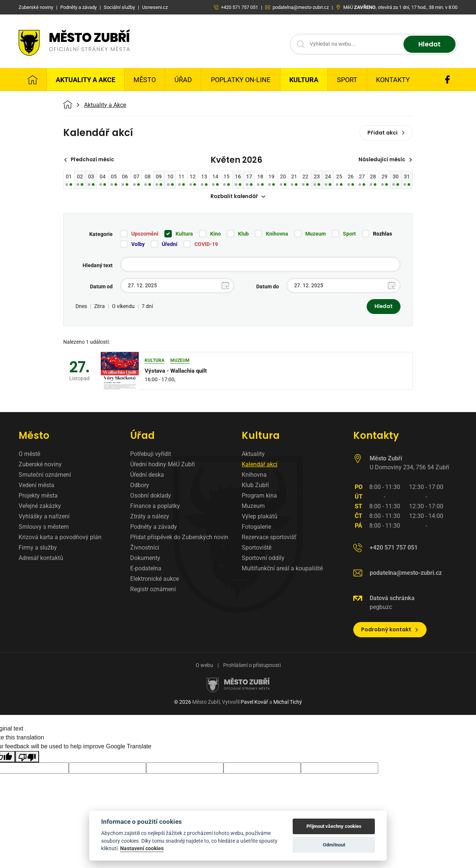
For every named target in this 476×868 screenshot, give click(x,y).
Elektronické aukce (155, 579)
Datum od (101, 287)
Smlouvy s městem (44, 527)
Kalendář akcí (260, 465)
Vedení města (36, 486)
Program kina (259, 496)
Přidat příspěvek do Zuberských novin (179, 538)
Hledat (429, 44)
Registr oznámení (153, 590)
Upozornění (145, 234)
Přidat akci (386, 133)
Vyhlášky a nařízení (44, 517)
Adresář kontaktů (41, 559)
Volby (138, 244)
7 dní (147, 307)
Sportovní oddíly (263, 559)
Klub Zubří (255, 486)
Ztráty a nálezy (150, 517)
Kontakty (393, 80)
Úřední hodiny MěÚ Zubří (163, 465)
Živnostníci (145, 548)
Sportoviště (257, 548)
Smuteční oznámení (45, 475)
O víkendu (123, 307)
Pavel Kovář (254, 703)
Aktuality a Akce (86, 80)
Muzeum (316, 234)
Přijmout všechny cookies (334, 826)
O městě (29, 455)
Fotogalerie (256, 527)
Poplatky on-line (241, 80)
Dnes (81, 307)
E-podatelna (146, 569)
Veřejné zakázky (40, 507)
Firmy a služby (38, 548)
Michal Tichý (288, 703)
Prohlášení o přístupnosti (252, 666)
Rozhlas (382, 234)
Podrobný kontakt (390, 630)
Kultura (304, 80)
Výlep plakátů (260, 517)
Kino (216, 234)
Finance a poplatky (155, 507)
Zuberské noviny (40, 465)
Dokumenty (145, 559)
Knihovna (277, 234)
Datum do (268, 287)
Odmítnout (334, 845)
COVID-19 (206, 244)
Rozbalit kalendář (238, 197)
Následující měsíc (385, 160)
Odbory (140, 486)
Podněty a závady (154, 527)
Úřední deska (147, 475)
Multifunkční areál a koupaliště (282, 569)
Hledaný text (98, 266)
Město (145, 80)
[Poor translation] (27, 757)
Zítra (99, 307)
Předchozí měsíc (90, 160)
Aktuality (253, 455)
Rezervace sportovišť (269, 538)
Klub (243, 234)
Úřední (170, 244)
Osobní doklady (151, 496)
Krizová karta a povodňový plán (60, 538)
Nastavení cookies (142, 848)
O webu (204, 666)
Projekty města (38, 496)
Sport (347, 80)
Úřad (183, 80)
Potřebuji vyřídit (151, 455)
